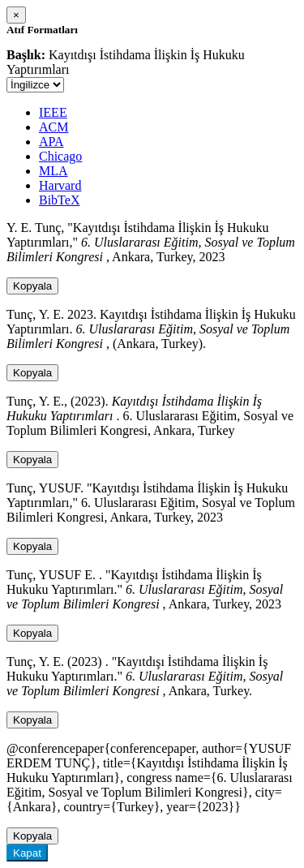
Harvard (60, 185)
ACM (54, 127)
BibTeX (59, 200)
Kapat (27, 853)
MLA (54, 171)
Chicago (60, 156)
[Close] (16, 15)
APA (51, 142)
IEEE (53, 112)
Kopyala (32, 286)
